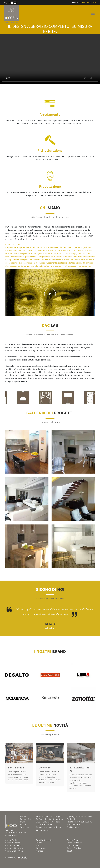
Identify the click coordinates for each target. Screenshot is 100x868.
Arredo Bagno (73, 840)
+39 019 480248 (89, 3)
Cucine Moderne (13, 843)
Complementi (73, 846)
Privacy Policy (73, 825)
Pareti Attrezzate (44, 840)
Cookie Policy (73, 827)
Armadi (39, 851)
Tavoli (70, 851)
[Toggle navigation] (93, 14)
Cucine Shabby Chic (14, 851)
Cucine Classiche (13, 846)
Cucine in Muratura (14, 848)
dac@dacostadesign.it (52, 816)
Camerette (41, 848)
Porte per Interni (75, 843)
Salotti (39, 843)
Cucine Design (12, 840)
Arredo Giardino (74, 848)
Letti (38, 846)
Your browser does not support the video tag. (50, 59)
